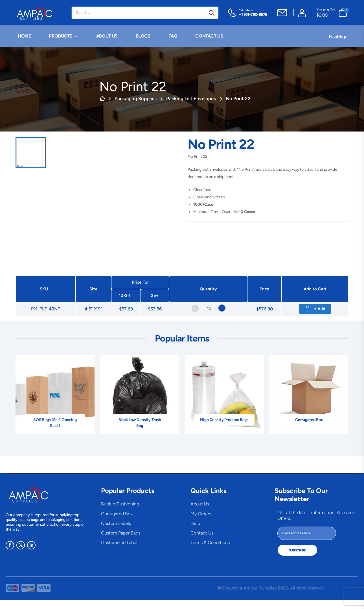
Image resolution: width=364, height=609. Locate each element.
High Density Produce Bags (224, 420)
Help (195, 523)
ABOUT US (107, 36)
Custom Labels (116, 523)
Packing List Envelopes (191, 98)
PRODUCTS (61, 36)
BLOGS (143, 36)
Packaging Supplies (136, 98)
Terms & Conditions (210, 543)
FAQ (173, 36)
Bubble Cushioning (120, 504)
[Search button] (212, 13)
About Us (200, 504)
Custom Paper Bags (121, 533)
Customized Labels (120, 543)
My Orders (201, 514)
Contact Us (202, 533)
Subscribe (297, 550)
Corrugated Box (309, 420)
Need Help (338, 37)
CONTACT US (209, 36)
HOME (24, 36)
